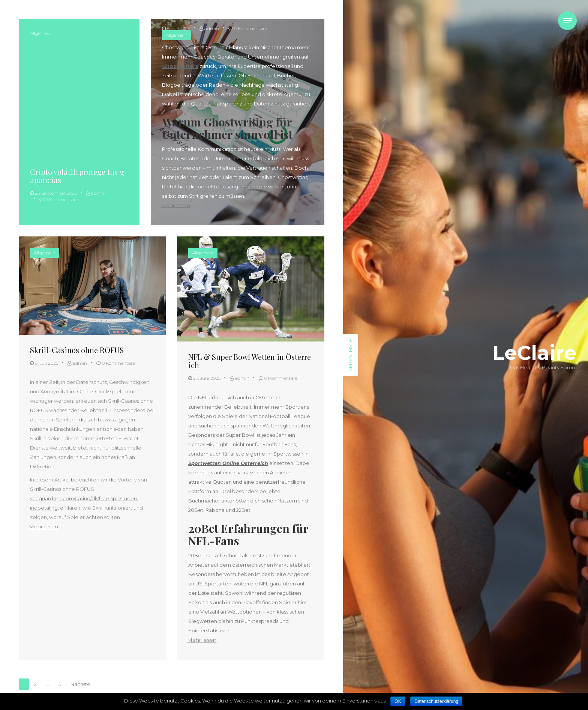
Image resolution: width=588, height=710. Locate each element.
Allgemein (41, 33)
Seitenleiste (350, 355)
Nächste (80, 684)
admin (96, 193)
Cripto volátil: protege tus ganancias (77, 176)
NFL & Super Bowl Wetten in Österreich (250, 361)
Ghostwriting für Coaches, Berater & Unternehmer (237, 11)
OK (398, 701)
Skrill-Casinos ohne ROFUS (77, 350)
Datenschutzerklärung (436, 701)
